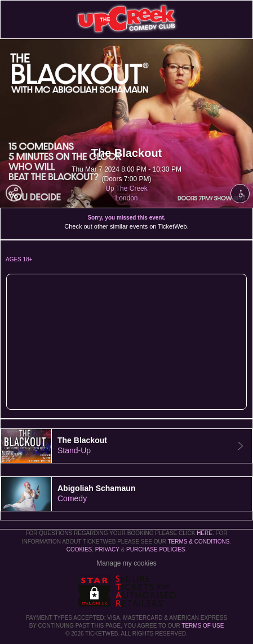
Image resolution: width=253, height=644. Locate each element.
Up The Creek (126, 189)
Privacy (107, 549)
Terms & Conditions (198, 542)
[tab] (126, 446)
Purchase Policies (156, 549)
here (205, 533)
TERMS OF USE (203, 626)
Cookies (79, 549)
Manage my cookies (126, 563)
